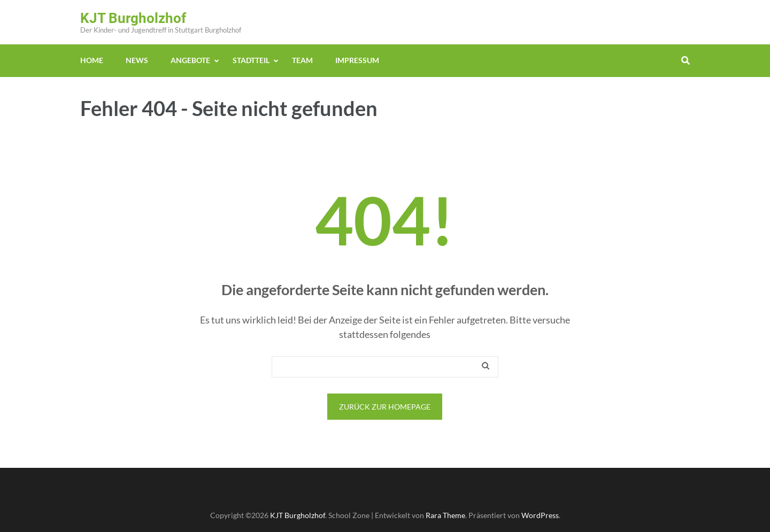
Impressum (357, 60)
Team (302, 60)
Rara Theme (445, 515)
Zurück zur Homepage (385, 407)
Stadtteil (251, 60)
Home (92, 60)
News (137, 60)
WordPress (540, 515)
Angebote (190, 60)
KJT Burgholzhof (133, 18)
